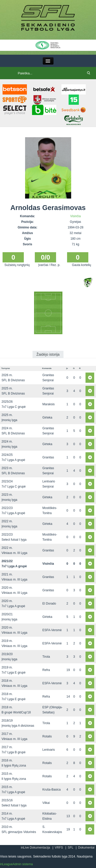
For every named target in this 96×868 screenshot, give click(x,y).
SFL (70, 848)
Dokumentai (86, 848)
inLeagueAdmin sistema (16, 864)
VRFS (59, 848)
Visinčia (75, 216)
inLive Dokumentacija (35, 848)
